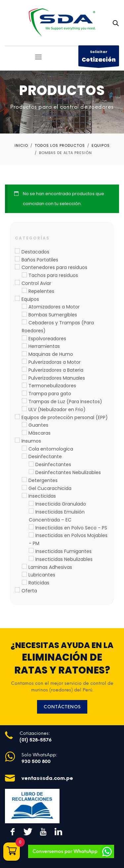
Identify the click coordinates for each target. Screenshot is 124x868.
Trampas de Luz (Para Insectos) (65, 402)
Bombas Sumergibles (53, 315)
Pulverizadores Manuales (57, 378)
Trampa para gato (50, 394)
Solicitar (99, 58)
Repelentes (41, 291)
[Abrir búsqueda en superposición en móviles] (116, 23)
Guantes (38, 425)
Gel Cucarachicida (50, 488)
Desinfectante (45, 457)
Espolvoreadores (47, 339)
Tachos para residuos (53, 275)
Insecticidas (42, 496)
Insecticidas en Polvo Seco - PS (71, 528)
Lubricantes (42, 575)
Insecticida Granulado (61, 504)
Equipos (30, 299)
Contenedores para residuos (54, 267)
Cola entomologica (51, 449)
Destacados (35, 252)
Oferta (29, 591)
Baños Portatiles (40, 260)
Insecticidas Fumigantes (63, 551)
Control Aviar (36, 283)
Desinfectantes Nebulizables (68, 472)
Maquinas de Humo (51, 354)
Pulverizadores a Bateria (56, 370)
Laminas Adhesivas (50, 567)
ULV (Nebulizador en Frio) (57, 409)
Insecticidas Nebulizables (64, 559)
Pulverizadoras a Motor (55, 362)
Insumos (31, 441)
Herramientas (44, 346)
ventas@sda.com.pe (47, 778)
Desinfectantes (53, 464)
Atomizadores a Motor (54, 307)
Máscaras (40, 433)
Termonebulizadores (52, 386)
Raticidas (39, 583)
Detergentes (43, 480)
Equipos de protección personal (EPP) (65, 417)
